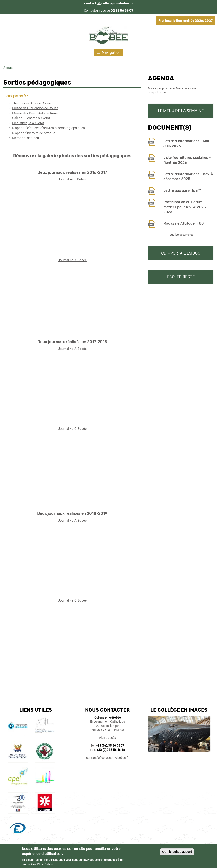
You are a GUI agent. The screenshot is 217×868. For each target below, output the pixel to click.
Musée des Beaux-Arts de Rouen (36, 113)
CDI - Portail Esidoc (181, 253)
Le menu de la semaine (181, 111)
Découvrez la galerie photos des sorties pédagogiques (72, 156)
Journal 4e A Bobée (72, 260)
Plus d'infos (45, 864)
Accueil (9, 68)
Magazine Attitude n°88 (184, 223)
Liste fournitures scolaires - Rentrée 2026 (187, 160)
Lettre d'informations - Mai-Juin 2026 (187, 143)
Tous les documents (181, 235)
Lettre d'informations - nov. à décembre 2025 (188, 176)
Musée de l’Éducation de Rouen (35, 108)
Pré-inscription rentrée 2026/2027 (185, 21)
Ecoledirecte (181, 277)
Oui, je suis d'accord (177, 852)
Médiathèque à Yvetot (28, 123)
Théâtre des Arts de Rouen (32, 103)
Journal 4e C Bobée (72, 429)
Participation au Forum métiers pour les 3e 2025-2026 (185, 207)
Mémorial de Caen (26, 138)
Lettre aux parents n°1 (182, 191)
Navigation (111, 52)
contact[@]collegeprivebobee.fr (109, 3)
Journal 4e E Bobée (72, 179)
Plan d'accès (107, 738)
